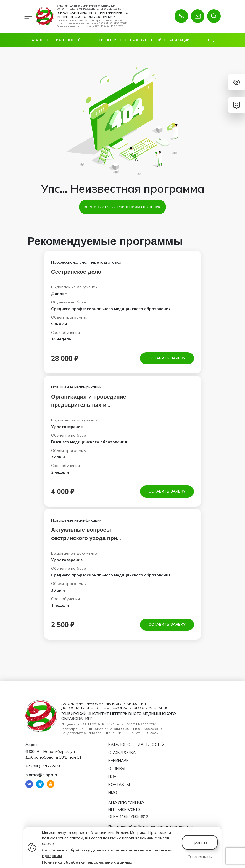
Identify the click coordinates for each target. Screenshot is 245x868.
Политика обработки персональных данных (87, 862)
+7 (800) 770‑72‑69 (43, 766)
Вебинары (119, 760)
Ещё (212, 40)
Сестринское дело (76, 272)
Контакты (119, 784)
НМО (113, 792)
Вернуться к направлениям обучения (122, 207)
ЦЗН (112, 776)
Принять (200, 842)
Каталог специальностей (55, 40)
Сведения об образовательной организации (144, 40)
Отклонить (200, 857)
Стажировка (122, 753)
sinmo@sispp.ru (42, 775)
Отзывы (117, 768)
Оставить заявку (167, 358)
